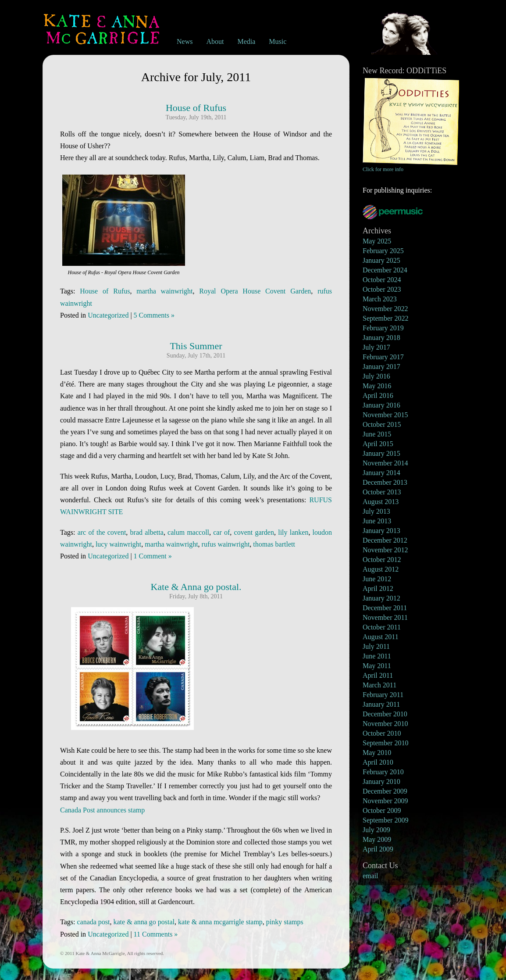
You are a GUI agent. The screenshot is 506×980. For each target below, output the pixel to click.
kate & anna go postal (144, 922)
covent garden (254, 532)
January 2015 (381, 453)
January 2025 (381, 260)
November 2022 (385, 309)
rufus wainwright (226, 544)
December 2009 (385, 791)
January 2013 (381, 531)
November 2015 (385, 415)
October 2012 (382, 560)
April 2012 (378, 588)
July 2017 (376, 347)
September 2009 (385, 820)
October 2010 (382, 733)
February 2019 (383, 328)
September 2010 (385, 743)
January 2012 (381, 598)
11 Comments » (156, 934)
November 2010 (385, 724)
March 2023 (380, 299)
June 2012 (377, 579)
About (215, 41)
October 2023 (382, 289)
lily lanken (293, 532)
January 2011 (381, 704)
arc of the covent (102, 532)
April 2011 (378, 675)
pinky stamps (285, 922)
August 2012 (381, 569)
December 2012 (385, 540)
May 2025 (377, 241)
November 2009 (385, 801)
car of (221, 532)
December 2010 (385, 714)
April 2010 (378, 762)
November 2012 (385, 550)
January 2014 (381, 473)
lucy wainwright (118, 544)
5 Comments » (154, 315)
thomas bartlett (274, 544)
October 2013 (382, 492)
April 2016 (378, 395)
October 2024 (382, 280)
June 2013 (377, 521)
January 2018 (381, 338)
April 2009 (378, 849)
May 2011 (377, 666)
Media (246, 41)
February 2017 (383, 357)
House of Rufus (196, 108)
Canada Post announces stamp (102, 810)
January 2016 (381, 405)
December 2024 (385, 270)
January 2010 (381, 781)
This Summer (196, 346)
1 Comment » (153, 556)
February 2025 (383, 251)
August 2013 (381, 502)
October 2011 (382, 627)
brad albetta (147, 532)
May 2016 (377, 386)
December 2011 (385, 608)
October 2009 (382, 810)
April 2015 (378, 444)
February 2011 (383, 695)
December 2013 (385, 482)
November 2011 (385, 617)
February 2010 (383, 772)
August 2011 (381, 637)
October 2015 (382, 424)
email (371, 876)
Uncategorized (108, 315)
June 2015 (377, 434)
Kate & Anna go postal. (196, 587)
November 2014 (385, 463)
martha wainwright (164, 291)
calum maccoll (188, 532)
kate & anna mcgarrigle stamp (220, 922)
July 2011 (376, 646)
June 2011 (377, 656)
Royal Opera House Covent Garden (255, 291)
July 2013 (376, 511)
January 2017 (381, 367)
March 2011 (379, 685)
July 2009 (376, 830)
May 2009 (377, 839)
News (185, 41)
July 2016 (376, 376)
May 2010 (377, 753)
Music (278, 41)
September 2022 (385, 318)
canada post (93, 922)
